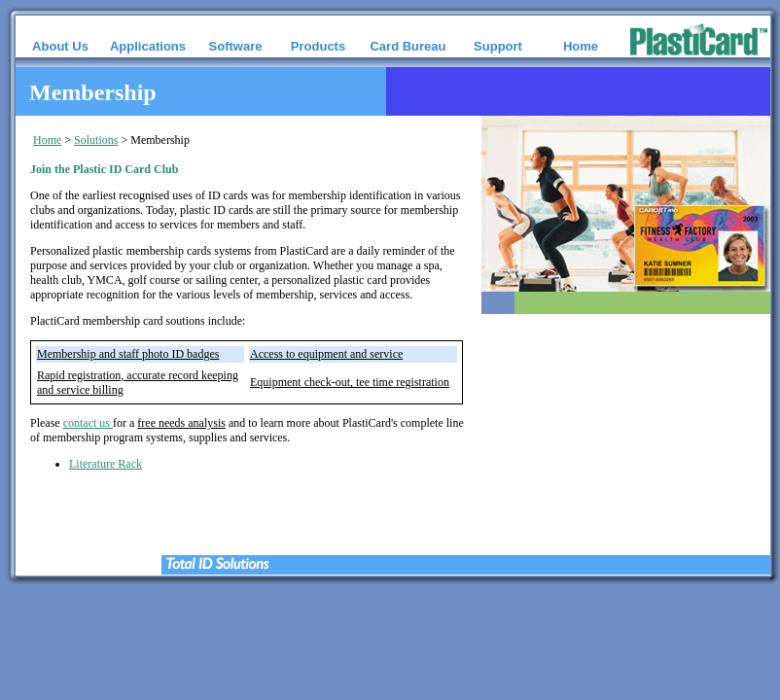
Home (47, 140)
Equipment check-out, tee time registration (350, 382)
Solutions (96, 140)
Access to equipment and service (326, 354)
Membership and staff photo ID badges (128, 354)
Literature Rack (106, 464)
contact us (88, 423)
